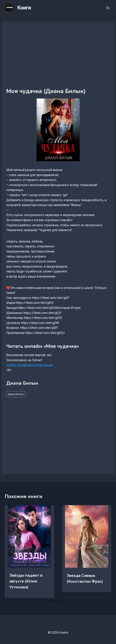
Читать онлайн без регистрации (29, 365)
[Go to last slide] (12, 552)
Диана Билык (16, 394)
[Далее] (104, 552)
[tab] (50, 601)
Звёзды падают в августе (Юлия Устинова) (26, 581)
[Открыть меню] (108, 8)
